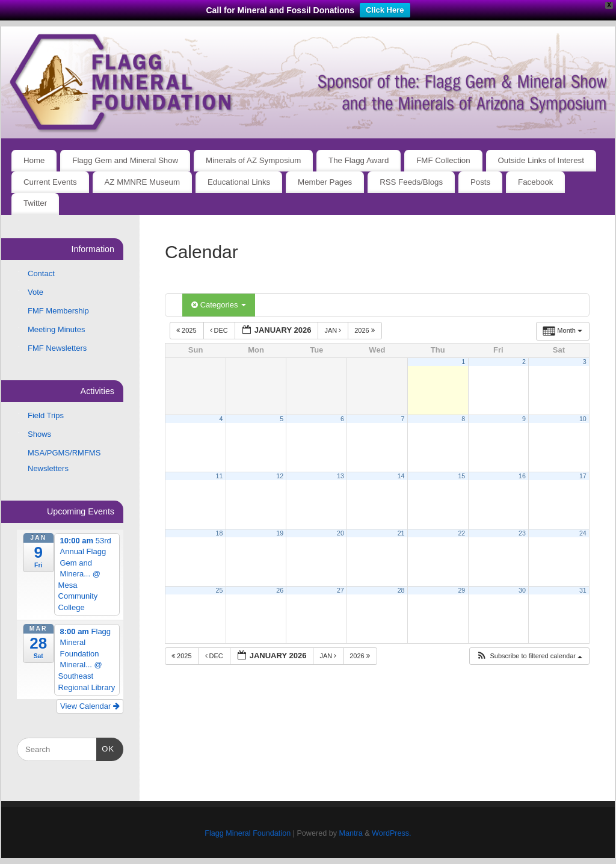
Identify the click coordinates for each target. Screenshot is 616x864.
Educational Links (239, 182)
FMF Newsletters (57, 348)
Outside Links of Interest (541, 160)
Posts (480, 182)
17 (583, 476)
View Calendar (90, 706)
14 (401, 476)
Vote (35, 292)
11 (220, 476)
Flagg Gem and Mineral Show (125, 160)
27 (340, 590)
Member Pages (325, 182)
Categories (219, 305)
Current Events (50, 182)
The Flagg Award (359, 160)
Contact (41, 273)
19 (280, 533)
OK (106, 748)
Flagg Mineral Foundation (248, 833)
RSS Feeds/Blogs (411, 182)
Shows (39, 434)
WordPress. (392, 833)
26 (280, 590)
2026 (365, 330)
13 (340, 476)
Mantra (350, 833)
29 (461, 590)
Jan (334, 330)
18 (220, 533)
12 (280, 476)
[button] (529, 656)
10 (583, 419)
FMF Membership (58, 311)
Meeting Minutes (56, 329)
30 (522, 590)
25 (220, 590)
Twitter (35, 203)
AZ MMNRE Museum (143, 182)
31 (583, 590)
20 (340, 533)
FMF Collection (443, 160)
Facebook (535, 182)
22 (461, 533)
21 (401, 533)
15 (461, 476)
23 (522, 533)
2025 (187, 330)
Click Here (385, 10)
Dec (220, 330)
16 (522, 476)
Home (34, 160)
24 (583, 533)
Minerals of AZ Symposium (253, 160)
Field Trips (46, 415)
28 (401, 590)
